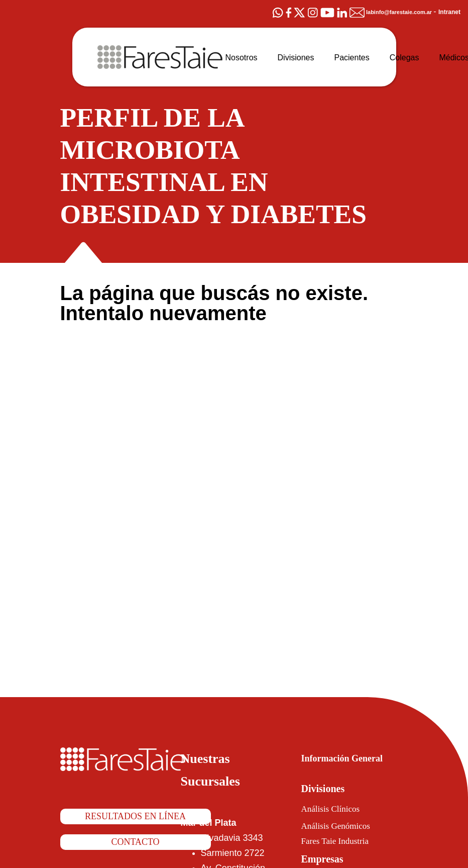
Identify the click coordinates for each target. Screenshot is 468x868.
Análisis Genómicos (344, 826)
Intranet (448, 12)
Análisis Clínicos (336, 809)
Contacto (136, 843)
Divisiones (328, 789)
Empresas (328, 859)
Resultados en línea (136, 817)
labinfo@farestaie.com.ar (384, 12)
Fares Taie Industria (344, 841)
